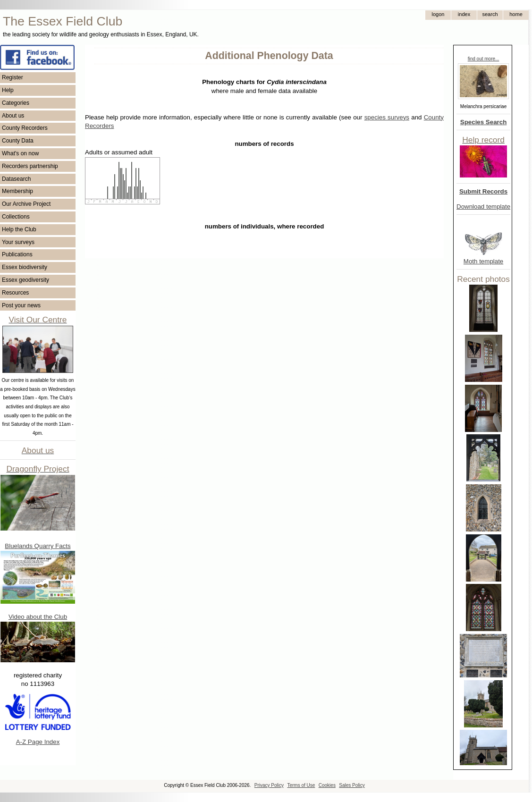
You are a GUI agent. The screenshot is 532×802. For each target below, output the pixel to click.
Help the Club (19, 229)
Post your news (21, 305)
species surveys (387, 117)
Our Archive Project (26, 204)
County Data (18, 141)
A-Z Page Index (38, 742)
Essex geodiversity (25, 280)
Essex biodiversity (25, 267)
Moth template (483, 261)
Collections (16, 217)
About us (13, 116)
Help (8, 90)
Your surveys (18, 242)
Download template (483, 207)
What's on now (20, 153)
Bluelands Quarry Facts (38, 546)
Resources (15, 293)
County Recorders (25, 128)
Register (13, 77)
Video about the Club (38, 617)
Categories (16, 103)
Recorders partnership (30, 166)
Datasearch (16, 179)
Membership (17, 191)
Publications (17, 254)
